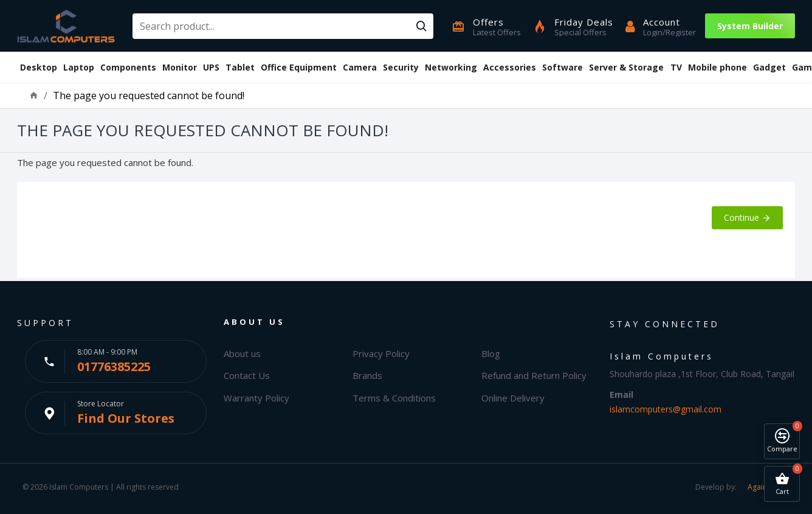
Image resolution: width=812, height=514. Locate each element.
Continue (741, 217)
